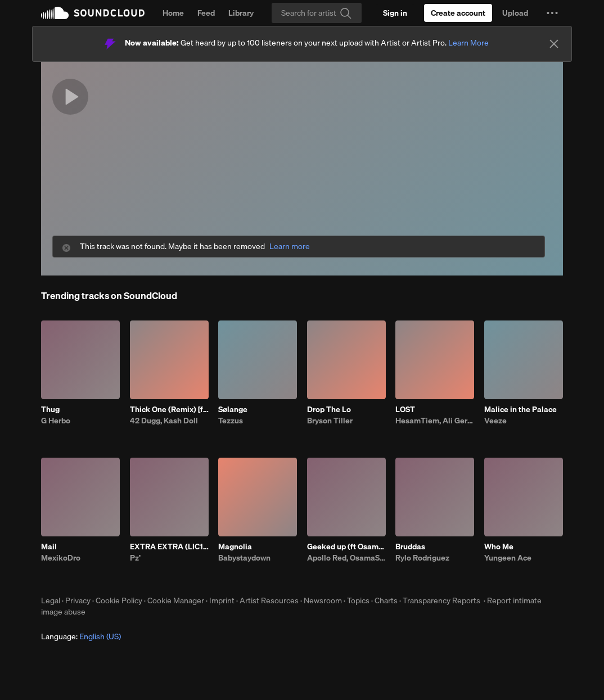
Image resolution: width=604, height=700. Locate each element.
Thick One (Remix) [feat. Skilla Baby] (169, 409)
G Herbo (56, 421)
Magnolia (235, 547)
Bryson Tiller (330, 421)
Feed (206, 13)
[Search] (317, 13)
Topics (358, 600)
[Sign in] (395, 13)
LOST (405, 409)
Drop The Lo (329, 409)
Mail (49, 547)
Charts (386, 600)
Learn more (290, 247)
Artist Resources (269, 600)
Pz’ (135, 558)
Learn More (468, 43)
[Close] (554, 44)
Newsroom (323, 600)
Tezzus (231, 421)
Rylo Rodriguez (422, 558)
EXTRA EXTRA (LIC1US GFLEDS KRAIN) (169, 547)
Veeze (495, 421)
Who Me (499, 547)
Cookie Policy (119, 600)
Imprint (222, 600)
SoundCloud (93, 13)
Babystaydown (244, 558)
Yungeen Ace (508, 558)
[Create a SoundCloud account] (458, 13)
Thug (50, 409)
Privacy (78, 600)
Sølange (233, 409)
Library (241, 13)
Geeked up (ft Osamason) (346, 547)
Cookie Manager (176, 600)
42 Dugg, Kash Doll (164, 421)
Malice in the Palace (520, 409)
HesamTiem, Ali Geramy (435, 421)
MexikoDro (61, 558)
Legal (51, 600)
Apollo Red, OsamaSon (346, 558)
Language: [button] (81, 636)
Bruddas (410, 547)
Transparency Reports (441, 600)
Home (173, 13)
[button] (552, 13)
